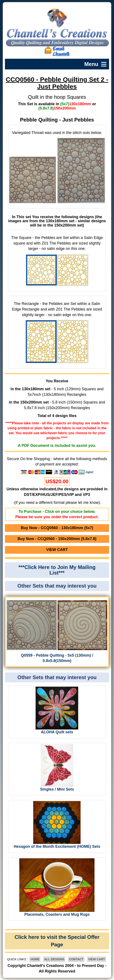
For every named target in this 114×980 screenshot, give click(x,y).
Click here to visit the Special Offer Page (57, 941)
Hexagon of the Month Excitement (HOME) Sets (57, 846)
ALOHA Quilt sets (57, 732)
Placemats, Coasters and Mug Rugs (57, 914)
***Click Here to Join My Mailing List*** (57, 570)
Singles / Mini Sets (57, 789)
